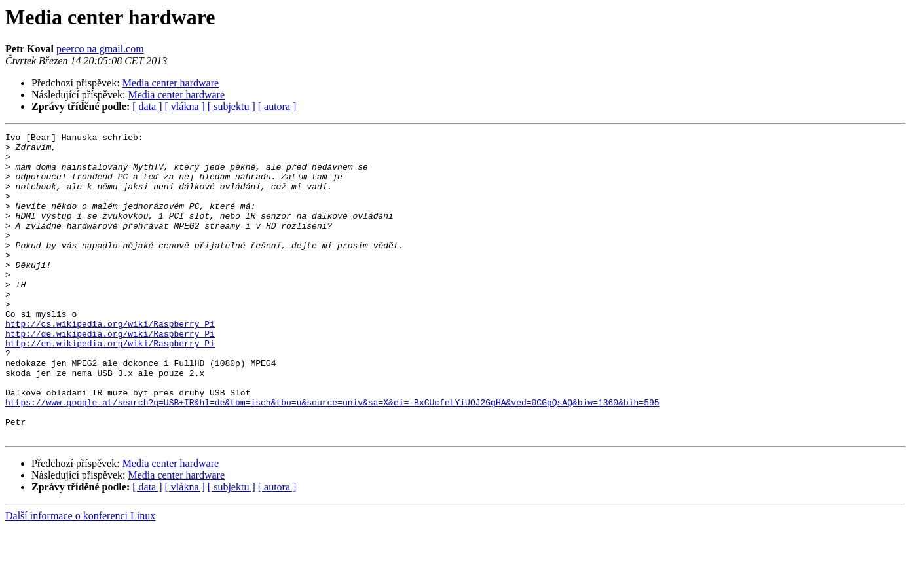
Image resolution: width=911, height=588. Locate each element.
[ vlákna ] (185, 106)
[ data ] (147, 106)
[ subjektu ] (232, 106)
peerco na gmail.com (100, 49)
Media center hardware (171, 83)
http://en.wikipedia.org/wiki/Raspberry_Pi (110, 386)
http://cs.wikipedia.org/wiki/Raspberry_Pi (110, 363)
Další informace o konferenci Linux (80, 577)
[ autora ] (277, 106)
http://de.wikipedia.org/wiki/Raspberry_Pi (110, 375)
